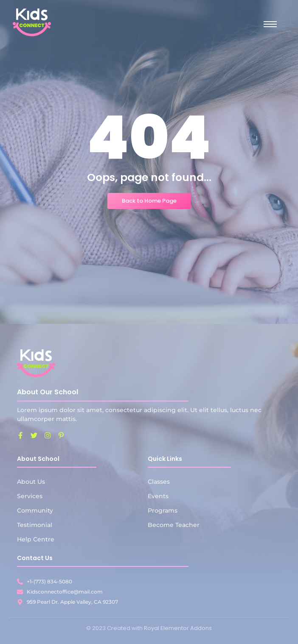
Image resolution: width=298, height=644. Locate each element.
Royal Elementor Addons (178, 628)
